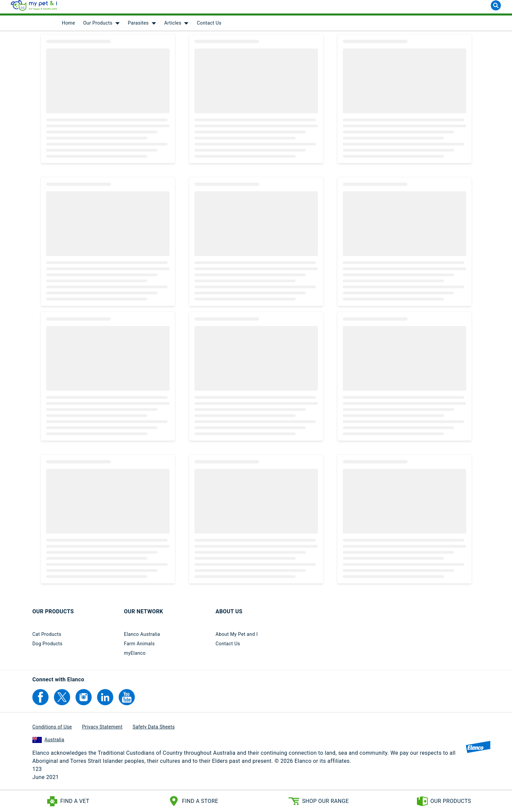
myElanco (135, 657)
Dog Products (47, 647)
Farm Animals (139, 647)
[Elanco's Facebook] (40, 701)
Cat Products (47, 638)
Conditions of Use (52, 730)
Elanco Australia (142, 638)
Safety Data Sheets (154, 730)
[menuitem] (69, 27)
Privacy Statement (102, 730)
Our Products (98, 27)
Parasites (138, 27)
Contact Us (209, 27)
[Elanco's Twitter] (62, 701)
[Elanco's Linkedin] (105, 701)
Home (69, 27)
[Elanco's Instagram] (84, 701)
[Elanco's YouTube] (127, 701)
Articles (173, 27)
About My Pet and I (237, 638)
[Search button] (496, 9)
